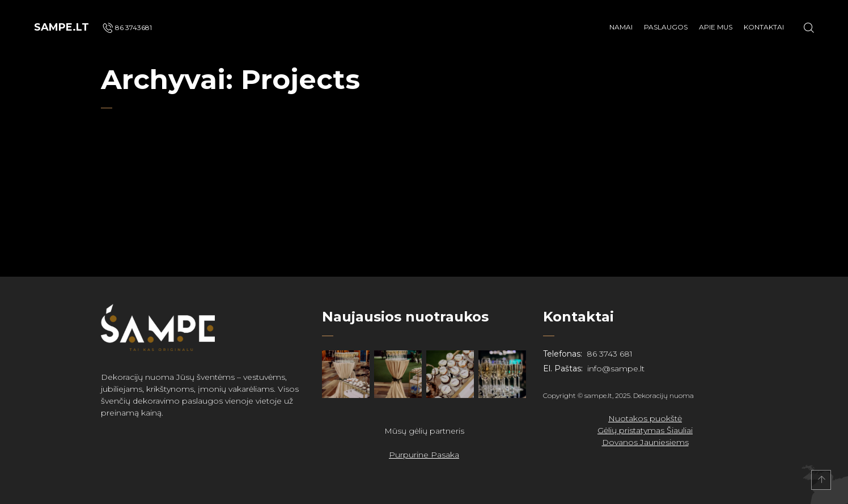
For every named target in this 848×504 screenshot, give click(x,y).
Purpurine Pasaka (424, 455)
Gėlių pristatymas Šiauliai (645, 430)
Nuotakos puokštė (645, 418)
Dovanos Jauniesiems (645, 442)
